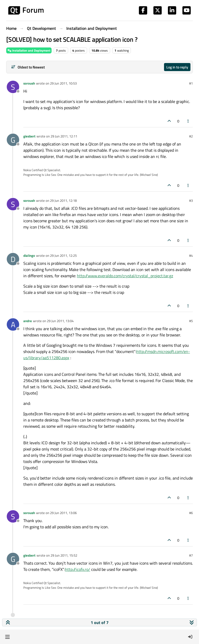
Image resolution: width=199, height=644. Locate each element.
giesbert (29, 136)
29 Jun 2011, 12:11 (64, 136)
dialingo (29, 255)
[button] (7, 637)
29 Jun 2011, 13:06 (63, 513)
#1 (191, 83)
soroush (29, 83)
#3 (191, 200)
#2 (191, 136)
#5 (191, 321)
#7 (191, 555)
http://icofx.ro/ (78, 569)
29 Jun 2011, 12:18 (63, 200)
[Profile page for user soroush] (13, 87)
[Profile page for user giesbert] (13, 140)
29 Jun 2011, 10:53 (63, 83)
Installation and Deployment (29, 50)
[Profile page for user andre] (13, 324)
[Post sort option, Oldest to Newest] (28, 67)
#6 (191, 513)
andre (28, 321)
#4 (191, 255)
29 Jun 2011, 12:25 (63, 255)
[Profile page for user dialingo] (13, 259)
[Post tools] (188, 121)
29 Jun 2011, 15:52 (64, 555)
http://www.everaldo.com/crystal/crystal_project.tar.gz (125, 276)
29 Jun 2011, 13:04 (60, 321)
